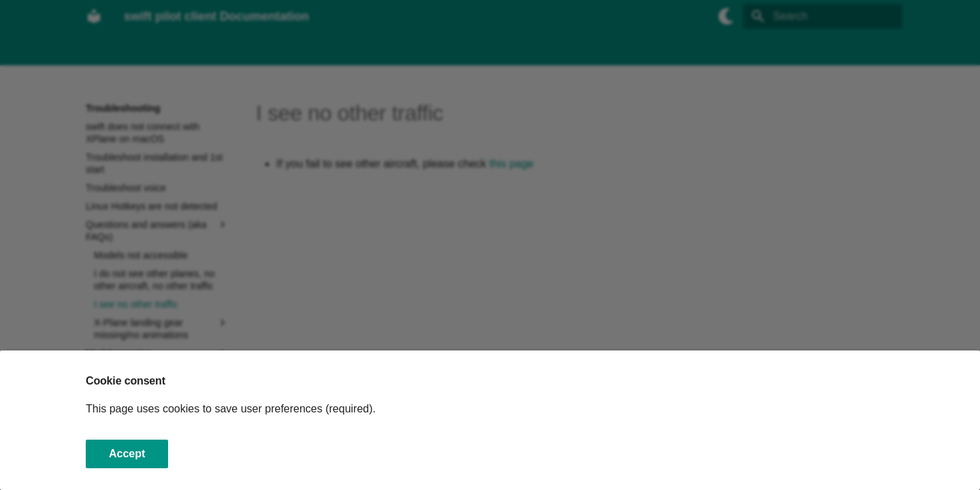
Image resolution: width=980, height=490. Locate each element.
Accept (127, 454)
